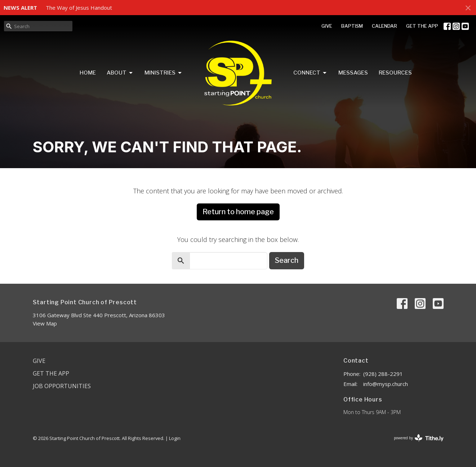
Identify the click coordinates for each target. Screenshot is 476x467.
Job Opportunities (62, 386)
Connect (310, 73)
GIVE (327, 26)
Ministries (164, 73)
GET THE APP (422, 26)
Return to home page (238, 212)
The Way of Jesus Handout (79, 8)
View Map (45, 323)
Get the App (51, 373)
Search (287, 260)
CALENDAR (384, 26)
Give (39, 361)
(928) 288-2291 (383, 374)
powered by (419, 438)
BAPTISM (352, 26)
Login (175, 438)
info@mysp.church (386, 384)
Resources (395, 73)
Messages (353, 73)
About (120, 73)
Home (88, 73)
